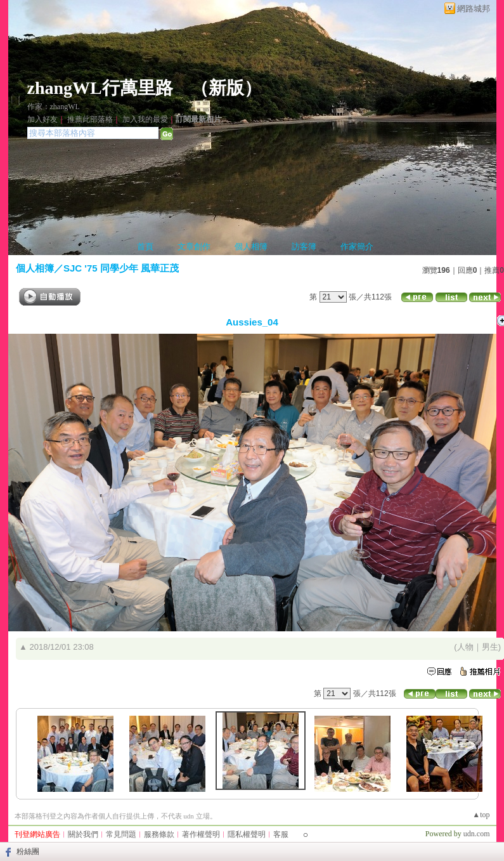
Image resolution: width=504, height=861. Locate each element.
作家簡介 (357, 246)
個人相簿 (251, 246)
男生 (490, 647)
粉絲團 (28, 851)
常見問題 (121, 834)
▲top (481, 815)
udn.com (477, 834)
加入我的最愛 (145, 119)
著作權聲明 (201, 834)
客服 (281, 834)
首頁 (145, 246)
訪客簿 (304, 246)
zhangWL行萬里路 (100, 88)
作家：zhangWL (54, 107)
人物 (465, 647)
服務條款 (159, 834)
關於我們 (83, 834)
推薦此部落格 (90, 119)
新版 (226, 88)
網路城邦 (474, 9)
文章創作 (194, 246)
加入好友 (42, 119)
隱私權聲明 (247, 834)
